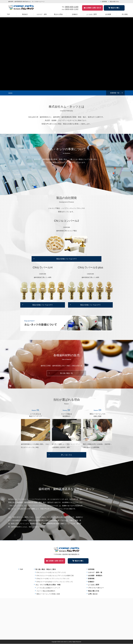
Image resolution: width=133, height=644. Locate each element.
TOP (8, 14)
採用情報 (104, 2)
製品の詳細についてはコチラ (67, 259)
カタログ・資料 (42, 14)
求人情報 (125, 14)
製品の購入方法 (114, 2)
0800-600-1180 (72, 7)
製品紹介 (25, 14)
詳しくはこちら (67, 455)
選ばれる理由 (58, 14)
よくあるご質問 (92, 14)
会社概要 (108, 14)
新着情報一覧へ (115, 93)
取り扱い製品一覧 (66, 373)
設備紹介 (75, 14)
